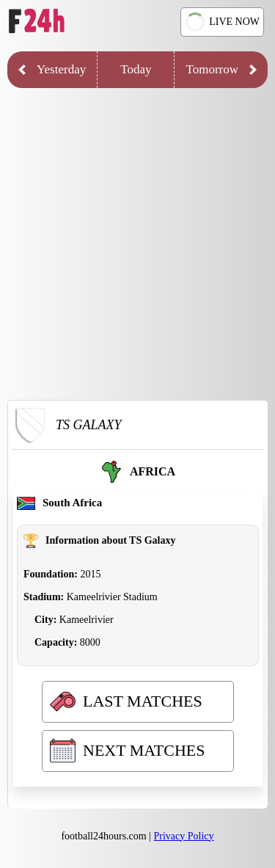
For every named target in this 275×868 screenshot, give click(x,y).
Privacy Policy (184, 836)
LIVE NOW (221, 22)
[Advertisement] (137, 248)
